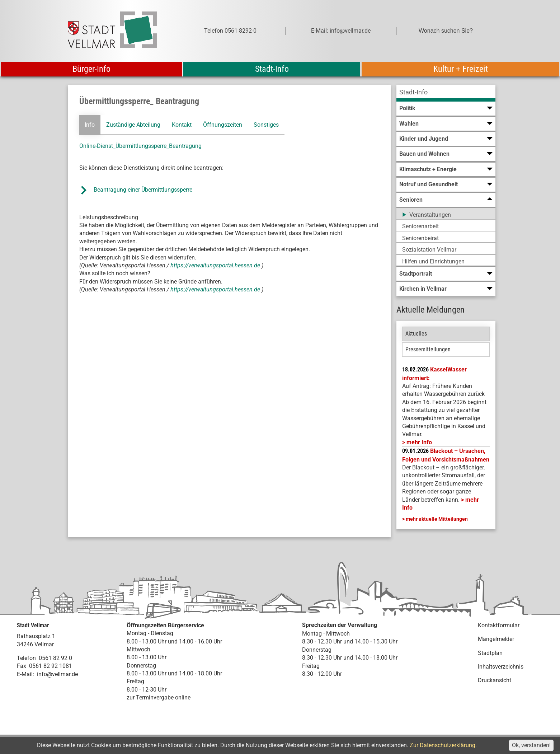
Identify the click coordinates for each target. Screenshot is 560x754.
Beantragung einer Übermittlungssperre (144, 190)
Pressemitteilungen (428, 349)
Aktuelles (416, 334)
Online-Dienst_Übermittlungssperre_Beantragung (140, 146)
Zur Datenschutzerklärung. (443, 745)
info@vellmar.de (57, 674)
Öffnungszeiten (223, 125)
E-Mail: (25, 674)
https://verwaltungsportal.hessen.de (216, 265)
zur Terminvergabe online (159, 697)
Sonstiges (266, 125)
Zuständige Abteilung (133, 125)
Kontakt (182, 125)
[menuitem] (446, 93)
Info (90, 125)
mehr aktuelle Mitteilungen (437, 519)
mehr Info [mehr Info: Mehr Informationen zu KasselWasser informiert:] (419, 442)
